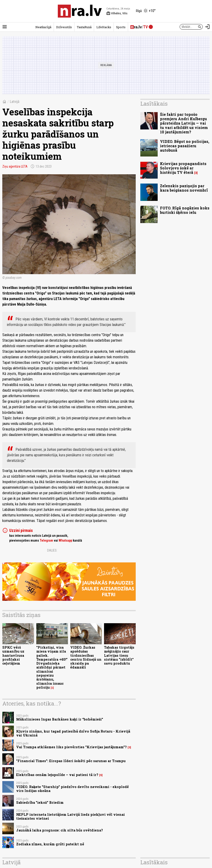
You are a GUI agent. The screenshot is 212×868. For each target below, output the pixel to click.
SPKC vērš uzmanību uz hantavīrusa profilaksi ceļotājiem (13, 655)
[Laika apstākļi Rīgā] (146, 11)
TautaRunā (84, 27)
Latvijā (15, 102)
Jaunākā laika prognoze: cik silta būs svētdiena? (60, 830)
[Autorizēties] (207, 27)
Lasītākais (154, 104)
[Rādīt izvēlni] (5, 27)
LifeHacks (104, 27)
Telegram (46, 540)
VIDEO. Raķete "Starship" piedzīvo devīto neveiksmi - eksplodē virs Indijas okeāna (72, 789)
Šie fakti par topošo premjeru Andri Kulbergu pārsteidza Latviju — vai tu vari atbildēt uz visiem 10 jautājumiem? (184, 123)
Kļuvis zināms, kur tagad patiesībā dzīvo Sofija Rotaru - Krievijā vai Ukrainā (73, 733)
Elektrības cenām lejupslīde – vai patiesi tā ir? (57, 775)
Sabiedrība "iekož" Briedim (40, 802)
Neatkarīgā (43, 27)
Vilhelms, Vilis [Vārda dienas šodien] (117, 13)
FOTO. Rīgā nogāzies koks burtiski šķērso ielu (185, 210)
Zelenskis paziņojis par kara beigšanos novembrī (184, 188)
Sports (121, 27)
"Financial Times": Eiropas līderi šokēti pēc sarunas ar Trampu (71, 761)
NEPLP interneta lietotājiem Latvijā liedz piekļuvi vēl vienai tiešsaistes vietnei (71, 816)
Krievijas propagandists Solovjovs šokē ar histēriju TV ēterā (183, 168)
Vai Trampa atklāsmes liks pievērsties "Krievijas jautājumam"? (71, 747)
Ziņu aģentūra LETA (15, 166)
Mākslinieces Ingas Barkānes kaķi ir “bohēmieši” (60, 719)
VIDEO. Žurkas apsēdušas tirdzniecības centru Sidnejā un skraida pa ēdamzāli (86, 657)
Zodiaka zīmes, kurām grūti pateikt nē (50, 844)
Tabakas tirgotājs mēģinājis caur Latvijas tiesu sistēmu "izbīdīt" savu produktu (119, 655)
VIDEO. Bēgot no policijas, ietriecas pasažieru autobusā (185, 146)
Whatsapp (65, 540)
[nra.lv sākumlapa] (80, 11)
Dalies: (52, 550)
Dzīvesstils (64, 27)
